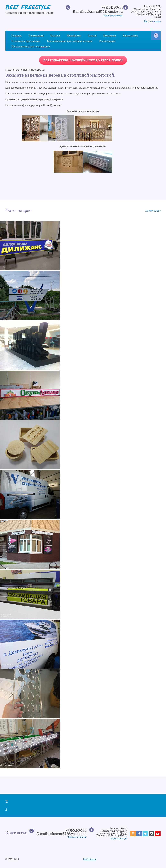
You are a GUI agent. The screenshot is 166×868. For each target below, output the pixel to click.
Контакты (110, 35)
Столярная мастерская (26, 41)
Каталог (55, 35)
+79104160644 (112, 7)
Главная (17, 35)
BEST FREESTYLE (28, 8)
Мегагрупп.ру (90, 859)
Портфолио (74, 35)
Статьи (92, 35)
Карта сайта (130, 35)
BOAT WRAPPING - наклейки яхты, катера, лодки (83, 60)
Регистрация (107, 41)
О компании (36, 35)
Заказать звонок (113, 16)
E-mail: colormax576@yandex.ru (98, 11)
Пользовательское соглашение (31, 46)
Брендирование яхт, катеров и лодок (70, 41)
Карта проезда (152, 21)
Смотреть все (153, 211)
